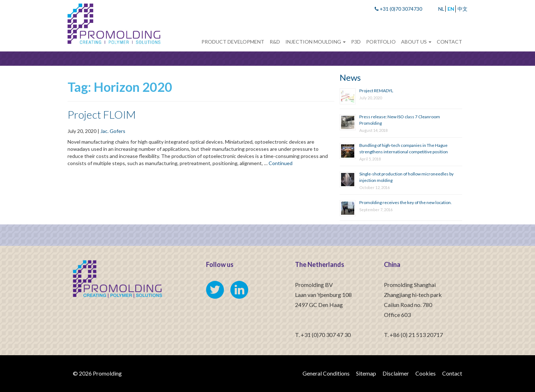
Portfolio (381, 42)
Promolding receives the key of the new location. (406, 202)
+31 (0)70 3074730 (398, 9)
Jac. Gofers (113, 131)
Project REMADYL (376, 91)
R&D (275, 42)
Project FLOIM (102, 114)
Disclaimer (396, 373)
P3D (356, 42)
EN (451, 9)
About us (416, 42)
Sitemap (366, 373)
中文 (462, 9)
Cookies (426, 373)
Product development (233, 42)
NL (441, 9)
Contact (449, 42)
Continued (281, 163)
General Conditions (326, 373)
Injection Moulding (316, 42)
